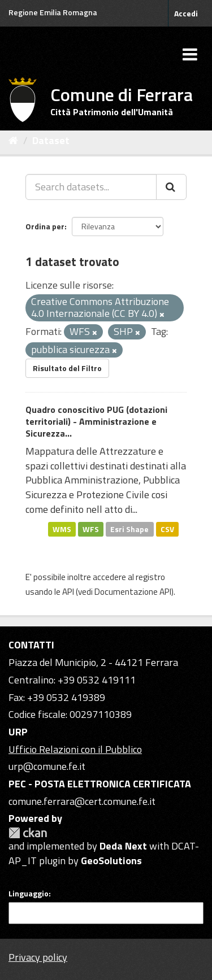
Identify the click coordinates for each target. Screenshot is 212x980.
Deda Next (123, 846)
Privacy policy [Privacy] (38, 957)
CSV (167, 529)
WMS (62, 529)
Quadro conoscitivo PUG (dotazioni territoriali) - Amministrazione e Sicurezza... (96, 421)
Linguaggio (29, 894)
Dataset (51, 140)
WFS (91, 529)
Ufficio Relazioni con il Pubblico (75, 749)
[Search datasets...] (91, 187)
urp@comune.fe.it (47, 766)
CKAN (28, 833)
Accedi (186, 13)
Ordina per (45, 226)
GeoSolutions (111, 861)
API (68, 592)
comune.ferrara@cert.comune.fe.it (82, 801)
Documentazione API (133, 592)
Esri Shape (129, 529)
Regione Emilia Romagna (53, 12)
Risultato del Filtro (67, 368)
